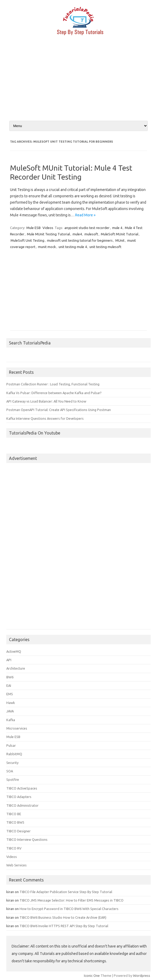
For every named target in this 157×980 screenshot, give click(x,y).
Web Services (16, 865)
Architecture (16, 668)
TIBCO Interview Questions (27, 839)
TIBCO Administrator (22, 805)
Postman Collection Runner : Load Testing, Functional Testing (53, 384)
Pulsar (11, 745)
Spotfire (13, 780)
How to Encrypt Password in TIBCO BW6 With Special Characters (69, 909)
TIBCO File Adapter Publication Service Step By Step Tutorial (66, 892)
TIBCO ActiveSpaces (22, 788)
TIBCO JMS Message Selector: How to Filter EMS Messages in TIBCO (72, 900)
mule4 (77, 234)
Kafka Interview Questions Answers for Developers (45, 418)
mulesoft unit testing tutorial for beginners (80, 240)
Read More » (85, 215)
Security (12, 763)
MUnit (120, 240)
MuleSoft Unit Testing (27, 240)
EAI (9, 685)
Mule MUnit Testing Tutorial (48, 234)
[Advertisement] (78, 83)
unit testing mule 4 (73, 247)
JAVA (10, 711)
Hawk (11, 703)
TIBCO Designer (18, 831)
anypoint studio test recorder (87, 228)
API (9, 660)
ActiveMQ (14, 651)
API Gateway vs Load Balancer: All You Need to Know (46, 401)
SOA (10, 771)
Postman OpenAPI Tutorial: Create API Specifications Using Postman (59, 410)
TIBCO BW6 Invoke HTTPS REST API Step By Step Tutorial (64, 926)
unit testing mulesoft (105, 247)
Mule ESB (34, 228)
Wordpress (142, 976)
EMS (10, 694)
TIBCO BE (14, 814)
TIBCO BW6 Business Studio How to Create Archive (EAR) (63, 917)
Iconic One (92, 976)
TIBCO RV (14, 848)
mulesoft (91, 234)
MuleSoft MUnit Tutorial (120, 234)
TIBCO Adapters (19, 797)
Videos (48, 228)
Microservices (17, 728)
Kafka (11, 720)
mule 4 (117, 228)
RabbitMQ (14, 754)
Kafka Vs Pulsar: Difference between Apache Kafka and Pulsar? (54, 393)
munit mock (47, 247)
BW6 (10, 677)
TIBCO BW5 (15, 822)
